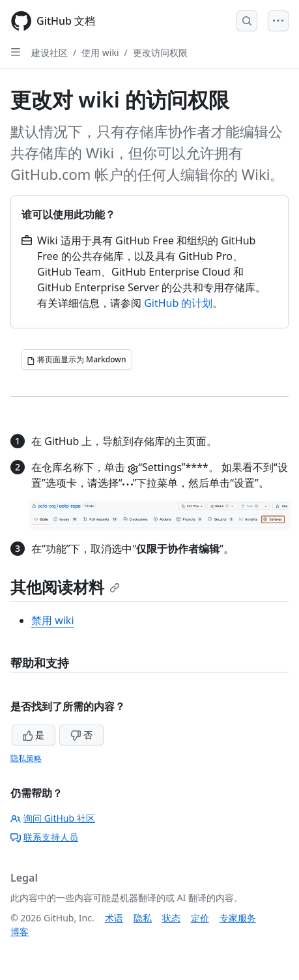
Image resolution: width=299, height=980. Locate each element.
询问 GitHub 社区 (53, 818)
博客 (20, 931)
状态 (171, 918)
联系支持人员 (44, 837)
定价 (200, 918)
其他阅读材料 (65, 587)
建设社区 (50, 52)
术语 (114, 918)
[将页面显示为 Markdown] (77, 360)
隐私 (143, 918)
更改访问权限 (160, 52)
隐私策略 (26, 758)
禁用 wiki (53, 620)
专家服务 (238, 918)
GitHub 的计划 (178, 303)
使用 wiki (100, 52)
